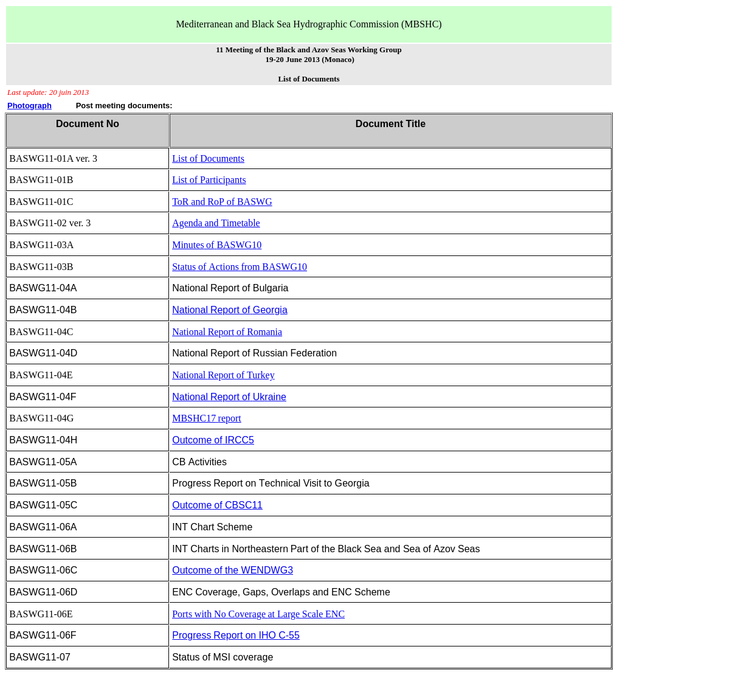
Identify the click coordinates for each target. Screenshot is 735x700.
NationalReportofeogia (230, 310)
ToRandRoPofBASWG (222, 202)
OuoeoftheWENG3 (233, 570)
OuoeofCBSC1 (217, 505)
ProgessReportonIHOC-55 (236, 635)
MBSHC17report (207, 418)
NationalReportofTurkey (223, 375)
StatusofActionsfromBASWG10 (240, 267)
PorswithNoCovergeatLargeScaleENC (258, 614)
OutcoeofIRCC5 (213, 440)
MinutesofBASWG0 (217, 245)
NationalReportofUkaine (229, 397)
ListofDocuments (208, 158)
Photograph (29, 106)
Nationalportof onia (227, 332)
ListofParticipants (209, 180)
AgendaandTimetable (216, 223)
